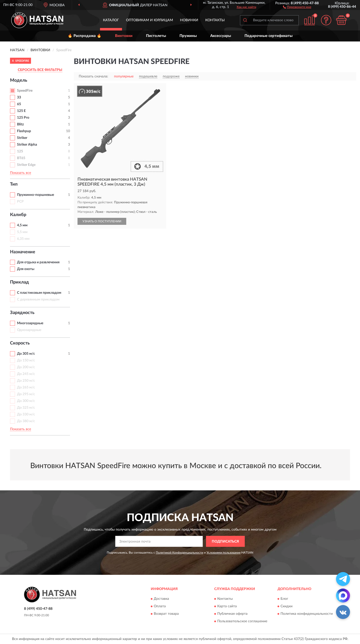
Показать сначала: (93, 76)
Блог (284, 599)
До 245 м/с (26, 374)
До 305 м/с (26, 354)
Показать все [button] (20, 173)
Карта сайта (227, 606)
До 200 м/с (26, 367)
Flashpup (24, 131)
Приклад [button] (19, 282)
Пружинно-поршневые (35, 195)
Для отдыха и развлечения (38, 262)
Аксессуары (221, 36)
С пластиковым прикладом (39, 293)
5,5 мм (22, 232)
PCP (20, 202)
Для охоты (26, 269)
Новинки (189, 20)
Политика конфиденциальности (307, 614)
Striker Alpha (27, 145)
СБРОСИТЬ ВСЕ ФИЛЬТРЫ (40, 70)
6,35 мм (23, 239)
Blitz (20, 124)
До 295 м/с (26, 394)
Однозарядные (29, 330)
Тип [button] (14, 184)
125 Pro (23, 118)
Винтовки (124, 36)
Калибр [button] (18, 215)
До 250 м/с (26, 381)
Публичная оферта (232, 614)
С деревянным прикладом (38, 300)
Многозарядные (30, 323)
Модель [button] (19, 80)
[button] (297, 7)
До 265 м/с (26, 387)
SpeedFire (25, 91)
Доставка (161, 599)
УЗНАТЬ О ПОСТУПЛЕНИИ (102, 221)
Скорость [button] (20, 343)
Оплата (160, 606)
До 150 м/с (26, 360)
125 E (21, 111)
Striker (22, 138)
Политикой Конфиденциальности (179, 553)
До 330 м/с (26, 414)
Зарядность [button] (22, 313)
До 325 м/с (26, 408)
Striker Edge (26, 165)
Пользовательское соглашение (242, 621)
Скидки (286, 606)
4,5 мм (22, 225)
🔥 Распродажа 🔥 (85, 36)
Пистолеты (156, 36)
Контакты (215, 20)
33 (19, 97)
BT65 (21, 158)
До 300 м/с (26, 401)
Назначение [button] (23, 252)
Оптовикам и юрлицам (149, 20)
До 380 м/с (26, 421)
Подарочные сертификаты (268, 36)
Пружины (188, 36)
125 (20, 151)
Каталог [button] (111, 20)
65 (19, 104)
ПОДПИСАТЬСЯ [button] (225, 542)
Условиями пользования (223, 553)
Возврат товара (166, 614)
